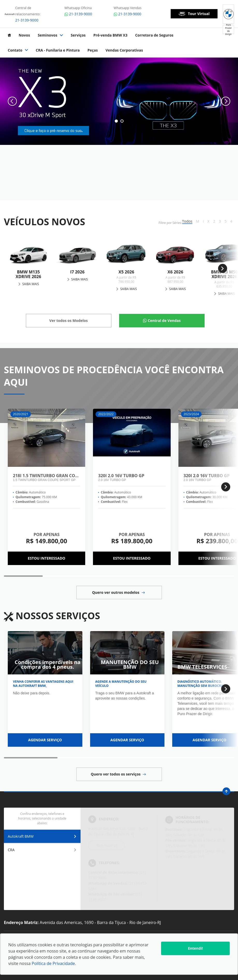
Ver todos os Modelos (68, 320)
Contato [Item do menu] (18, 50)
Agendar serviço (45, 740)
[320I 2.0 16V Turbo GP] (132, 438)
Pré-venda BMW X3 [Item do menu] (110, 35)
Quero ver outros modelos (118, 592)
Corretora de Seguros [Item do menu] (154, 35)
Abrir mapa (105, 845)
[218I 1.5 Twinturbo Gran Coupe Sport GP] (46, 438)
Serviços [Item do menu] (78, 35)
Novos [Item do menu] (24, 35)
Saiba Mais (31, 284)
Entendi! (196, 948)
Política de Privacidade (53, 963)
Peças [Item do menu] (93, 50)
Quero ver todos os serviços (118, 774)
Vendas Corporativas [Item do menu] (124, 50)
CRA (42, 850)
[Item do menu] (9, 35)
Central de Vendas (164, 320)
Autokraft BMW (42, 836)
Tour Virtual (194, 14)
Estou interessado (46, 558)
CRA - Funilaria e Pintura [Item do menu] (58, 50)
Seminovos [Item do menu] (50, 35)
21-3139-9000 (27, 20)
